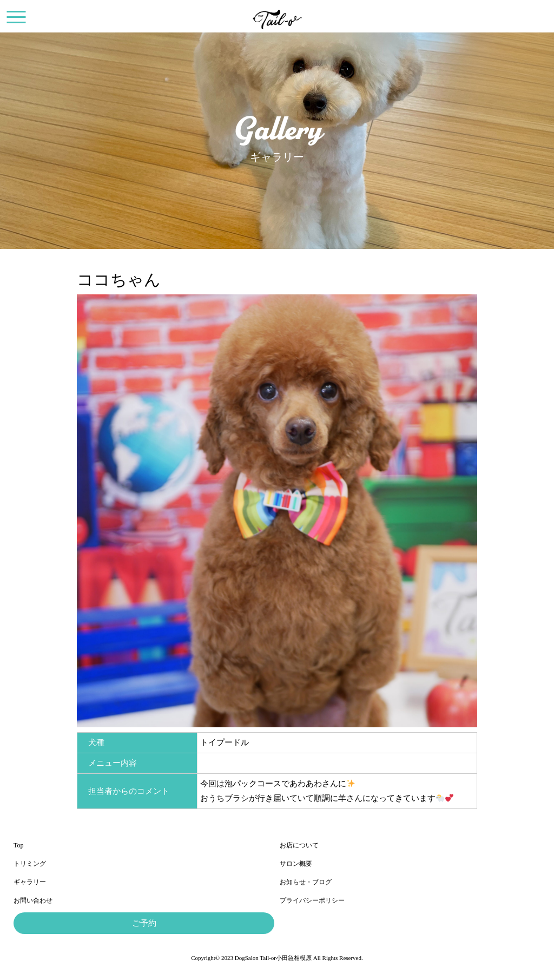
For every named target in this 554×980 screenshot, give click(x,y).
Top (19, 845)
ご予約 (144, 923)
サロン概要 (296, 864)
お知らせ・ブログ (306, 882)
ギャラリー (30, 882)
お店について (299, 845)
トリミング (30, 864)
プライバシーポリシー (312, 900)
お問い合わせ (33, 900)
